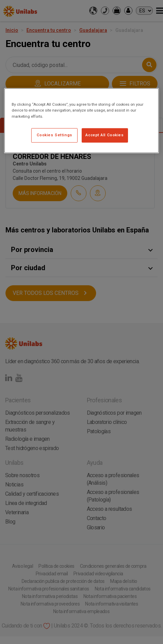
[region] (81, 121)
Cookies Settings (55, 135)
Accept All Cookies (104, 135)
